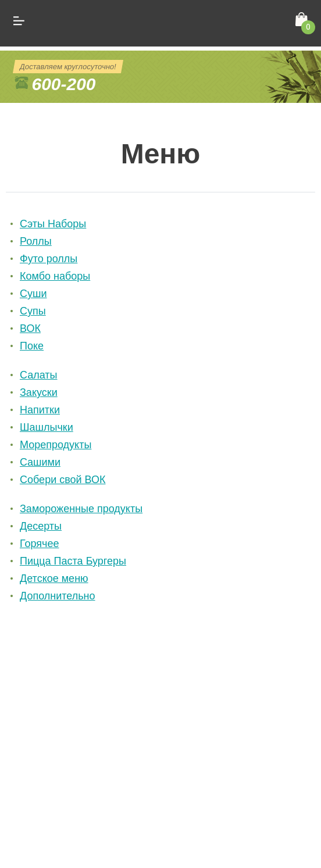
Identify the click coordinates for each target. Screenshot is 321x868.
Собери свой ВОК (63, 480)
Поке (32, 346)
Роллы (36, 241)
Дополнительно (58, 596)
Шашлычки (47, 427)
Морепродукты (56, 445)
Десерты (41, 526)
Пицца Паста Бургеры (73, 561)
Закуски (39, 392)
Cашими (40, 462)
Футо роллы (49, 259)
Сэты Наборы (53, 224)
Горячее (40, 544)
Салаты (39, 375)
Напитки (40, 410)
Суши (33, 294)
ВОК (30, 328)
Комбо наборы (55, 276)
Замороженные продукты (81, 509)
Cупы (33, 311)
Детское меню (54, 578)
